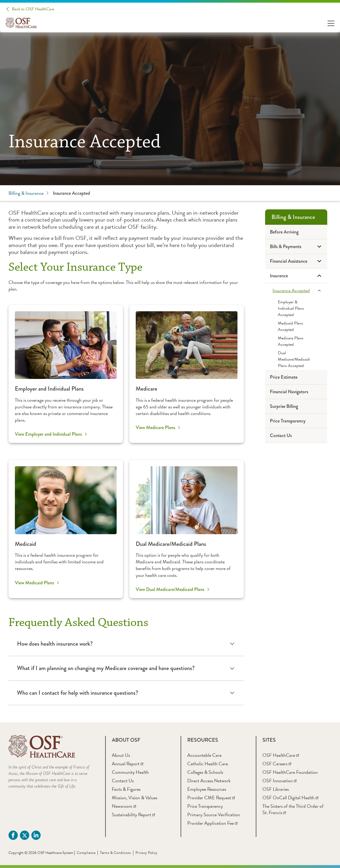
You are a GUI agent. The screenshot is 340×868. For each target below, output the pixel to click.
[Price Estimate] (296, 377)
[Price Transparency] (296, 421)
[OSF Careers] (277, 764)
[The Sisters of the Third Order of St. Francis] (293, 809)
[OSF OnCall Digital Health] (290, 798)
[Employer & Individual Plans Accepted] (296, 308)
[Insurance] (296, 276)
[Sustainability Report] (133, 815)
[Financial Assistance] (296, 261)
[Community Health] (130, 772)
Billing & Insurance (29, 193)
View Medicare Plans (155, 427)
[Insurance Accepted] (296, 290)
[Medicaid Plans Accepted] (296, 326)
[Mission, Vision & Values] (135, 798)
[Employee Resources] (207, 789)
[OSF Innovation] (279, 781)
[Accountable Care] (204, 755)
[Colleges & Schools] (205, 772)
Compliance (86, 853)
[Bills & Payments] (296, 247)
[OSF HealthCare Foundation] (290, 772)
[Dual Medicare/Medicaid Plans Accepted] (296, 359)
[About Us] (121, 755)
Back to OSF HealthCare (33, 9)
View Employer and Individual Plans (48, 434)
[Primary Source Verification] (214, 815)
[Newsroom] (124, 806)
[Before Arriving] (296, 232)
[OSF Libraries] (276, 789)
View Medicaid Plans (34, 583)
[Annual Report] (127, 764)
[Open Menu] (331, 23)
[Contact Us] (296, 436)
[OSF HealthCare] (281, 755)
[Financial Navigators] (296, 392)
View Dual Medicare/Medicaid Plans (170, 589)
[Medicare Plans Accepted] (296, 341)
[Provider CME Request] (211, 798)
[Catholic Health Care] (208, 764)
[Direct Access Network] (209, 781)
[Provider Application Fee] (212, 823)
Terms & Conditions (115, 853)
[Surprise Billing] (296, 406)
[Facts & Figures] (126, 789)
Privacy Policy (146, 853)
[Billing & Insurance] (296, 217)
